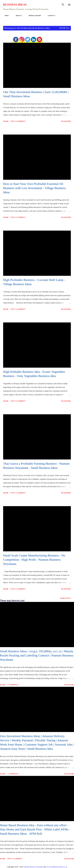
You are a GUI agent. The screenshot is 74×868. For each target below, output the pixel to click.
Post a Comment (18, 121)
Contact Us (50, 16)
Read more (66, 121)
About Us (17, 16)
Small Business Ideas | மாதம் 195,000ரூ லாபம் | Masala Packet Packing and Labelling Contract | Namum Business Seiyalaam (37, 655)
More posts (66, 598)
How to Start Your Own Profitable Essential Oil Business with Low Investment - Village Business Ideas (34, 188)
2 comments (13, 685)
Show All (64, 28)
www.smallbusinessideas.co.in (57, 867)
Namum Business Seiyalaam (33, 867)
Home (5, 16)
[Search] (63, 5)
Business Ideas (15, 5)
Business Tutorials (33, 16)
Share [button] (6, 121)
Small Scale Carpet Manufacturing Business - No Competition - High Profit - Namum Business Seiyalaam (34, 560)
